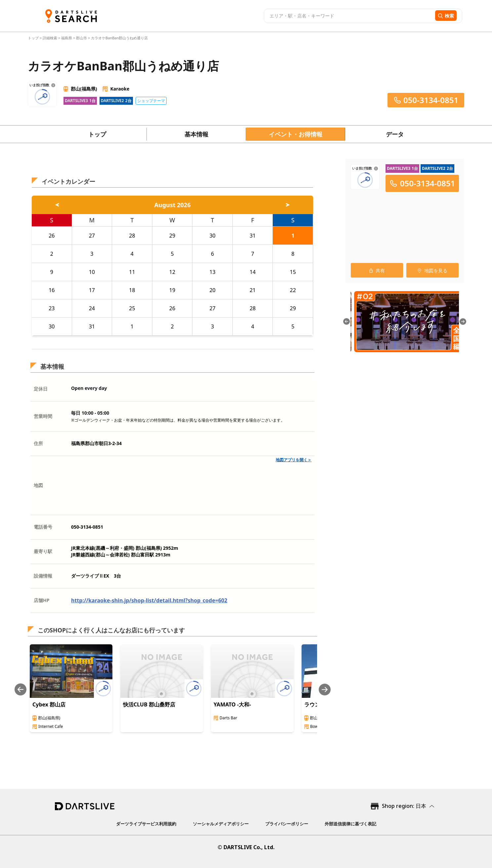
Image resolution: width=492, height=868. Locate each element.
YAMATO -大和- (232, 704)
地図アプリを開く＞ (294, 460)
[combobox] (349, 16)
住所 (38, 443)
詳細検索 (50, 38)
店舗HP (41, 600)
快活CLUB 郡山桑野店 (149, 704)
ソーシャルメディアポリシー (221, 824)
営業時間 (43, 416)
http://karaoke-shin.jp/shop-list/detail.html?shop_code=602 (149, 600)
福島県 (67, 38)
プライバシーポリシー (287, 824)
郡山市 (82, 38)
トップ (34, 38)
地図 (38, 485)
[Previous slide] (20, 689)
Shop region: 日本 (404, 806)
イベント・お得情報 (296, 134)
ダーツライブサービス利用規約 (146, 824)
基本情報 (196, 134)
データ (395, 134)
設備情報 (43, 576)
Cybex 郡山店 (49, 704)
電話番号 (43, 527)
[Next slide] (325, 689)
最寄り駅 (43, 551)
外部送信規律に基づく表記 (350, 824)
